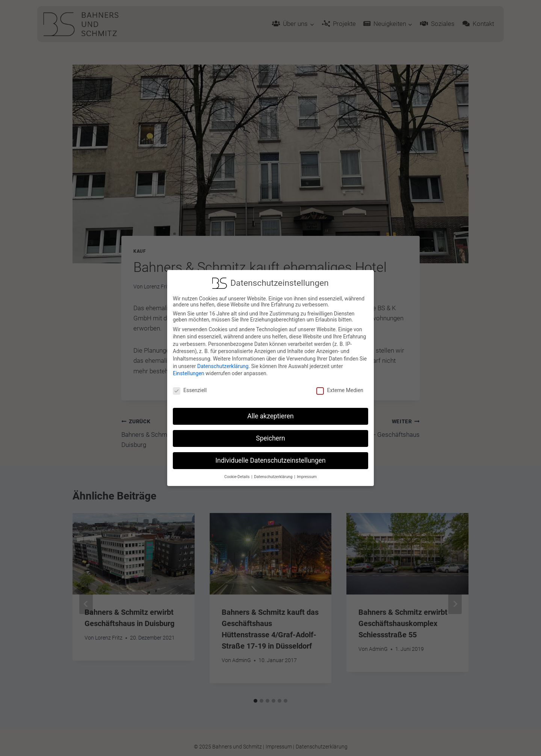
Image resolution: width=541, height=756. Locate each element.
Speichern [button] (270, 435)
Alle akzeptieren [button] (270, 412)
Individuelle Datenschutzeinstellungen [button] (270, 457)
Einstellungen (189, 370)
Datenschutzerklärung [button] (274, 473)
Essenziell (190, 387)
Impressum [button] (307, 473)
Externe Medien (340, 387)
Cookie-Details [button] (237, 473)
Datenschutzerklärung (223, 362)
